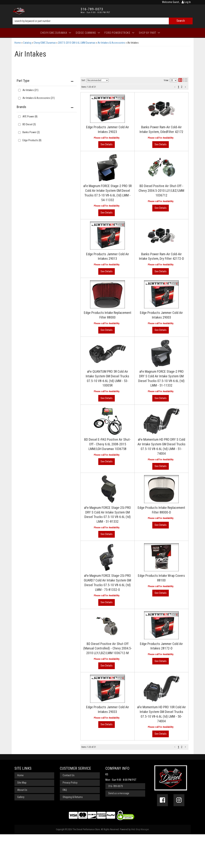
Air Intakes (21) (30, 90)
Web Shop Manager (140, 863)
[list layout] (185, 80)
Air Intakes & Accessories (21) (39, 98)
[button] (103, 21)
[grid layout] (180, 80)
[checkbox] (19, 117)
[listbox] (98, 80)
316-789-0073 (116, 820)
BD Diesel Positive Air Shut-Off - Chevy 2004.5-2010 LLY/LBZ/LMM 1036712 (133, 205)
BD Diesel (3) (29, 124)
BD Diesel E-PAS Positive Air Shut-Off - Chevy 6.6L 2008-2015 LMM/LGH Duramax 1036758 (134, 445)
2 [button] (182, 87)
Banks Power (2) (31, 132)
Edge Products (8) (32, 140)
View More (173, 109)
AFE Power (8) (30, 116)
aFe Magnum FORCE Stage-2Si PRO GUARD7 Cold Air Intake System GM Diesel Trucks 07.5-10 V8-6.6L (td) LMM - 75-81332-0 (133, 584)
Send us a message (119, 827)
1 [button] (178, 87)
